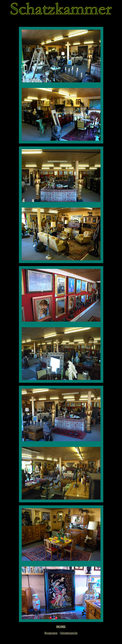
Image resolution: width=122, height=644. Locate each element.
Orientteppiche (69, 633)
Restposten (51, 633)
